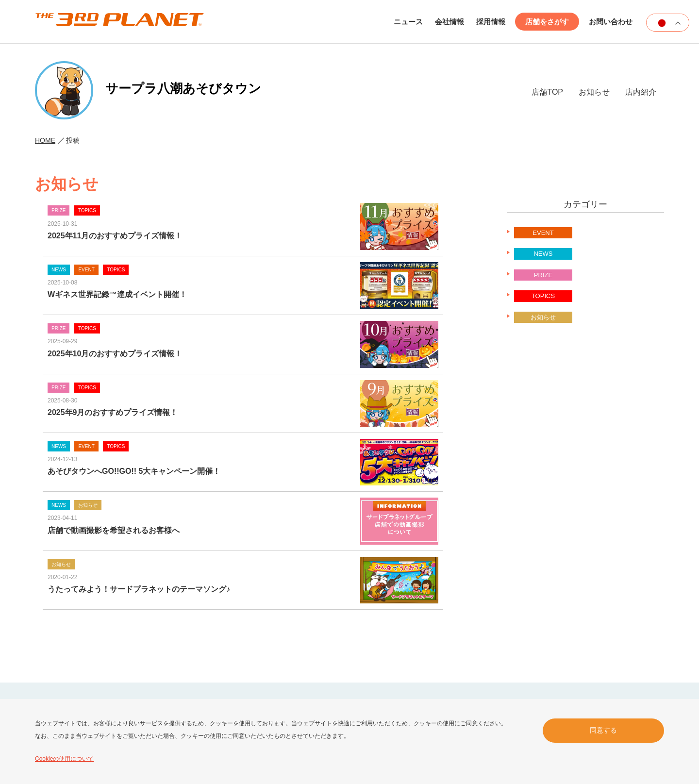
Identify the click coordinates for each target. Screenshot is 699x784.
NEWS (543, 254)
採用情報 (491, 22)
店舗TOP (547, 92)
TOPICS (543, 296)
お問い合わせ (611, 22)
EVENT (543, 233)
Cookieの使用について (64, 759)
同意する (603, 730)
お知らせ (594, 92)
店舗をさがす (547, 22)
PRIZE (543, 275)
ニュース (408, 22)
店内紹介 (641, 92)
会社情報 (449, 22)
